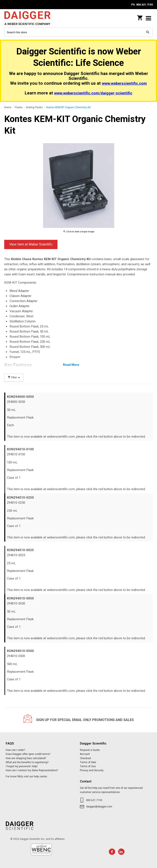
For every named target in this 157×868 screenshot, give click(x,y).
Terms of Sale (88, 762)
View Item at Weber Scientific (31, 244)
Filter (14, 378)
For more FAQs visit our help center (26, 776)
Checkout (85, 758)
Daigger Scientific (32, 18)
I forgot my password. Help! (22, 766)
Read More (71, 365)
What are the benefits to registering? (27, 762)
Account (85, 754)
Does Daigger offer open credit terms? (28, 754)
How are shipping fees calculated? (26, 758)
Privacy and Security (92, 770)
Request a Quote (90, 750)
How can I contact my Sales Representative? (32, 770)
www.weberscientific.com (124, 84)
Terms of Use (88, 766)
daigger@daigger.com (99, 807)
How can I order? (15, 750)
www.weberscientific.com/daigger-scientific (93, 93)
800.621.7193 (94, 800)
